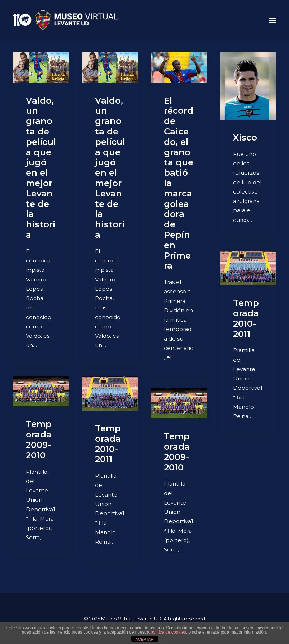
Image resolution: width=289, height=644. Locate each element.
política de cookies (168, 632)
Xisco (245, 138)
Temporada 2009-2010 (39, 439)
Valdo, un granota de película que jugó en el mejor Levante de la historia (41, 168)
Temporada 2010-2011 (246, 318)
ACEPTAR (144, 639)
